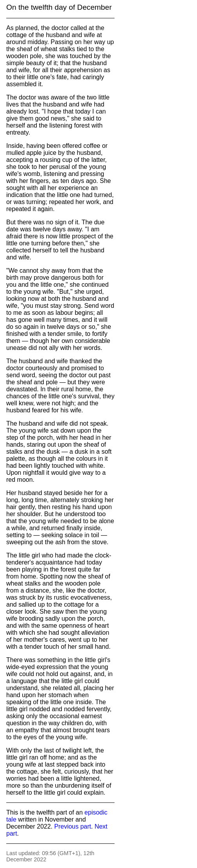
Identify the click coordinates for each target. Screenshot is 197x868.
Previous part (73, 826)
